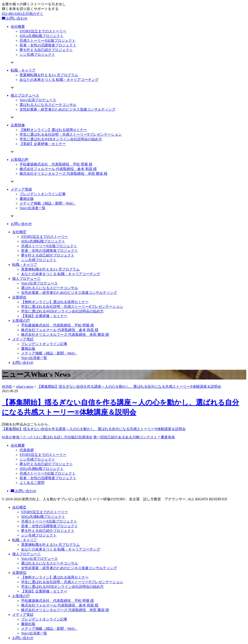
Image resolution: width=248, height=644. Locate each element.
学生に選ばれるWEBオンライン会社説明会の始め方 (61, 139)
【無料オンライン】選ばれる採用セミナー (53, 130)
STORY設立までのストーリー (43, 31)
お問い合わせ (15, 18)
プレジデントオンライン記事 (43, 194)
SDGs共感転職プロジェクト (42, 36)
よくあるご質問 (32, 483)
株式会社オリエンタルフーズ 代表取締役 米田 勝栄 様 (63, 174)
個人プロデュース (25, 95)
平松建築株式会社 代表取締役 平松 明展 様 (56, 164)
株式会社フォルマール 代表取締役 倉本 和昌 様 (58, 169)
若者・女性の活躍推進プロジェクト (48, 45)
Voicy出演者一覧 (33, 208)
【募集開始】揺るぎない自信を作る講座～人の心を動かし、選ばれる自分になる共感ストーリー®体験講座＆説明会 (129, 387)
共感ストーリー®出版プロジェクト (48, 41)
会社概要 (18, 27)
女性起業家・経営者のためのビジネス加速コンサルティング (67, 109)
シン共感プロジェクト (37, 55)
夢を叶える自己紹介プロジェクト (46, 50)
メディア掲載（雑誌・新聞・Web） (48, 203)
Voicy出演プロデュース (38, 100)
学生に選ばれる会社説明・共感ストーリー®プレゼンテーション (71, 134)
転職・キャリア (23, 70)
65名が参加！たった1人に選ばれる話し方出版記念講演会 (47, 437)
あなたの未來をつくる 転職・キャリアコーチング (59, 80)
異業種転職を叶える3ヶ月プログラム (49, 75)
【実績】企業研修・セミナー (43, 144)
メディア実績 (21, 189)
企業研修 (18, 125)
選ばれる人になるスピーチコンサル (48, 105)
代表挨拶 (27, 450)
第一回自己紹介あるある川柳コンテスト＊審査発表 (134, 437)
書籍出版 (27, 199)
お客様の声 (20, 160)
